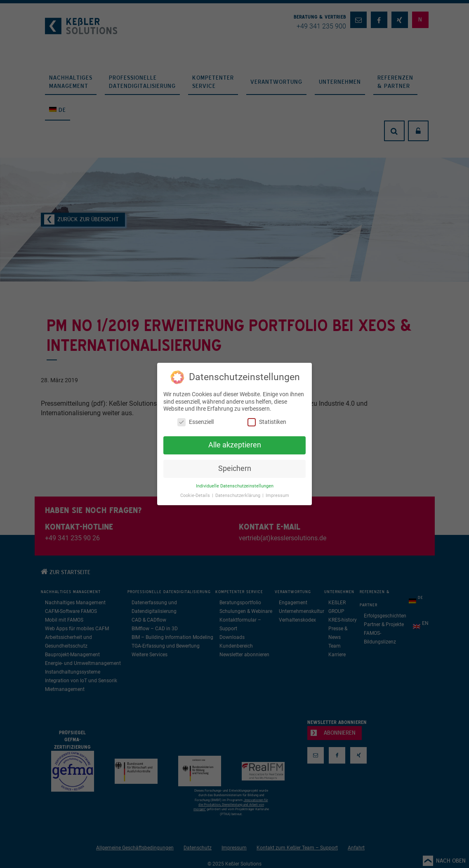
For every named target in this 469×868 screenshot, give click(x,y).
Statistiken (267, 422)
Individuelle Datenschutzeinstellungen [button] (235, 486)
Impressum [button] (277, 495)
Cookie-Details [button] (196, 495)
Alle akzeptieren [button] (235, 445)
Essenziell (196, 422)
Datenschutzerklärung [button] (238, 495)
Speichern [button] (235, 468)
